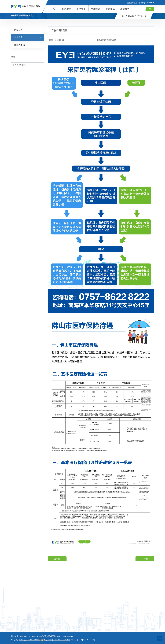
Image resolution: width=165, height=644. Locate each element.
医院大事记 (20, 45)
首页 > (124, 16)
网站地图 (15, 636)
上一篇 (57, 559)
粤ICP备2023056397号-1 (30, 640)
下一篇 (145, 559)
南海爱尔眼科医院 (48, 636)
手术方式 (96, 9)
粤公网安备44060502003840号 (56, 640)
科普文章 (142, 16)
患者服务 (125, 9)
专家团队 (110, 9)
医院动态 (19, 30)
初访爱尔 (67, 9)
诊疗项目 (81, 9)
